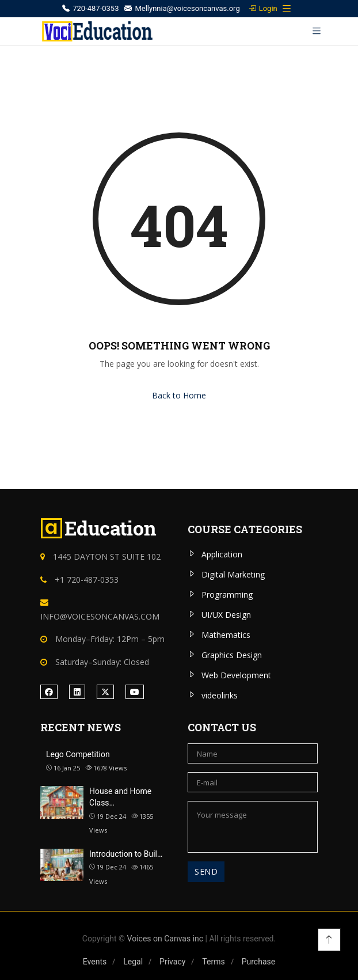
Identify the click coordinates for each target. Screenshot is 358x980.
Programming (227, 595)
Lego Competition (78, 754)
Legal (133, 962)
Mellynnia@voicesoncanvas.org (182, 8)
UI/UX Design (226, 615)
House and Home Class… (120, 797)
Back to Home (179, 395)
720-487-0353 (90, 8)
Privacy (172, 962)
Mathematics (226, 635)
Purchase (258, 962)
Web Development (236, 675)
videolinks (220, 695)
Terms (213, 962)
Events (95, 962)
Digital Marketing (233, 574)
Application (222, 554)
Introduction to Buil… (126, 854)
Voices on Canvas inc (165, 939)
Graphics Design (232, 655)
